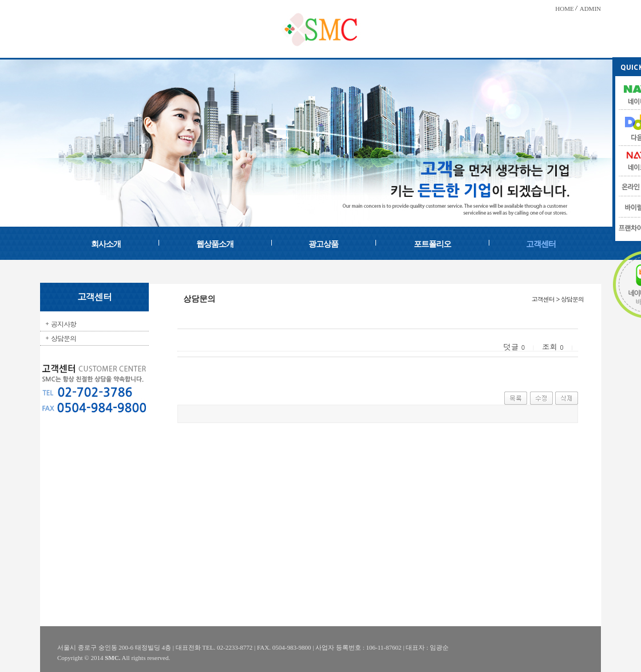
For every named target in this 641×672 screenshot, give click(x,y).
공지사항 (64, 324)
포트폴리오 (432, 244)
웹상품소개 (215, 244)
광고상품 (323, 244)
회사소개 (106, 244)
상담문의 (64, 338)
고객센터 (541, 244)
